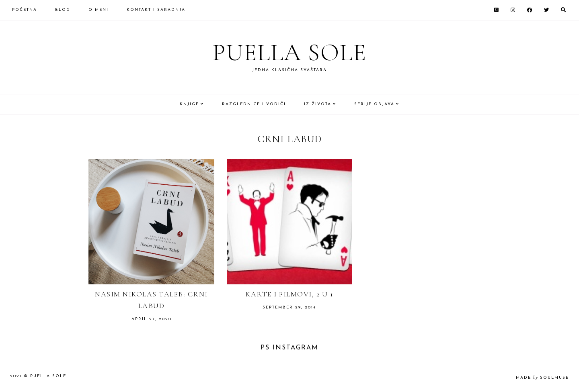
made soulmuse (542, 378)
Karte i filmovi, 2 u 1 (289, 294)
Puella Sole (289, 53)
